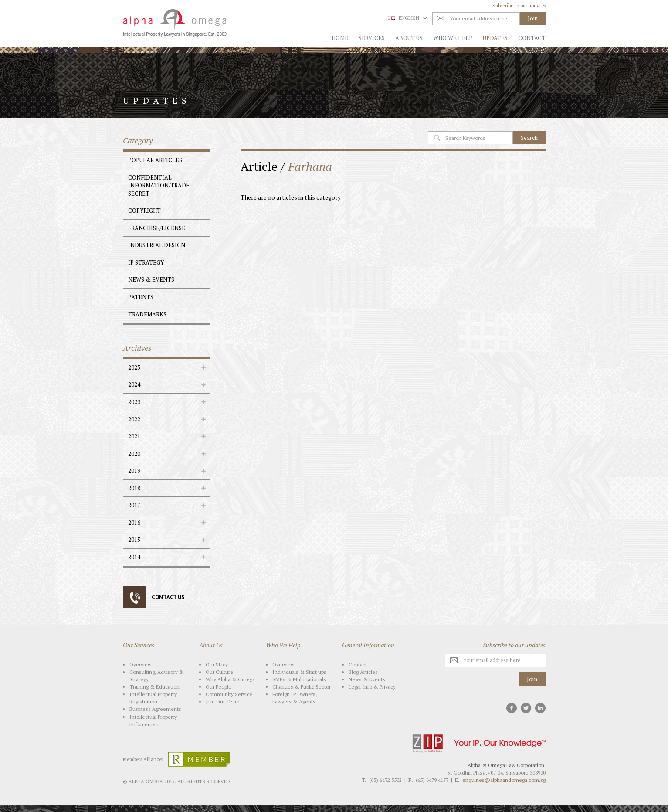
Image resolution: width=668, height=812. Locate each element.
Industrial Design (157, 245)
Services (372, 38)
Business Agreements (155, 709)
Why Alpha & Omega (230, 679)
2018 (134, 488)
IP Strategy (146, 262)
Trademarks (147, 314)
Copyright (144, 211)
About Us (409, 38)
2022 (134, 419)
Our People (219, 687)
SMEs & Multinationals (299, 679)
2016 (134, 523)
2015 (134, 540)
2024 (134, 384)
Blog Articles (363, 672)
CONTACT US (168, 597)
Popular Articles (155, 160)
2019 (134, 471)
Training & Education (154, 687)
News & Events (151, 279)
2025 (134, 367)
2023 (134, 402)
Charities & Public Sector (302, 687)
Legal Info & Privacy (372, 687)
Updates (495, 38)
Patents (141, 297)
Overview (141, 664)
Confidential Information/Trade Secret (159, 185)
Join (532, 679)
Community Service (229, 694)
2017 (134, 505)
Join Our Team (223, 702)
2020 (134, 454)
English (407, 18)
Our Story (217, 664)
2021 (134, 436)
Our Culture (219, 672)
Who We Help (453, 38)
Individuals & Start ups (299, 672)
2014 (134, 557)
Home (340, 38)
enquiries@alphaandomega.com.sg (504, 780)
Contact (532, 38)
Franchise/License (157, 228)
